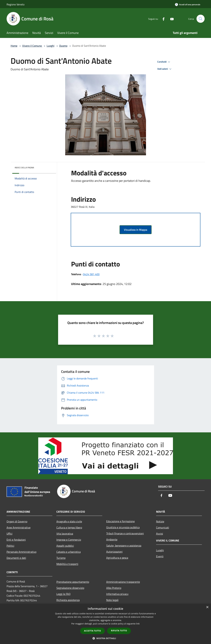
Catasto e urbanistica (69, 552)
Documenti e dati (16, 558)
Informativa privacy (117, 594)
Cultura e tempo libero (69, 527)
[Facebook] (162, 19)
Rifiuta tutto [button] (119, 631)
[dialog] (105, 624)
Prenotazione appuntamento (73, 582)
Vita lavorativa (65, 534)
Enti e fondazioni (16, 540)
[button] (106, 638)
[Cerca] (201, 19)
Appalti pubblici (65, 546)
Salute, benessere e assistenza (124, 546)
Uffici (10, 534)
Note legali (112, 600)
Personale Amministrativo (21, 552)
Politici (10, 546)
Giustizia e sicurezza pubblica (123, 527)
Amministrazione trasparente (123, 582)
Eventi (160, 556)
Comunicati (163, 527)
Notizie (160, 521)
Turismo (61, 558)
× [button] (207, 607)
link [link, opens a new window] (138, 624)
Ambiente (112, 539)
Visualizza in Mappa (136, 230)
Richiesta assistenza (68, 600)
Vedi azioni (165, 69)
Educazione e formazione (120, 521)
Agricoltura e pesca (117, 558)
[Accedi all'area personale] (188, 4)
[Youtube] (171, 19)
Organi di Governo (17, 521)
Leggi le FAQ (63, 594)
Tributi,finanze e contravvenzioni (125, 533)
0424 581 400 (91, 274)
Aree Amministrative (19, 527)
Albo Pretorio (114, 588)
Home (14, 46)
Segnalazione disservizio (70, 588)
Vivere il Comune (32, 46)
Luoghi (51, 46)
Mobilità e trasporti (67, 564)
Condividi (164, 62)
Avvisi (160, 534)
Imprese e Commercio (69, 540)
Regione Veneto (15, 4)
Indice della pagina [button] (24, 168)
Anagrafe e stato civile (69, 521)
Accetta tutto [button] (92, 631)
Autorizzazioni (114, 552)
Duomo (63, 46)
